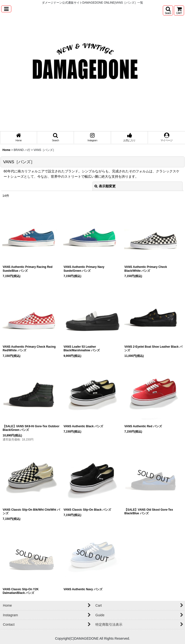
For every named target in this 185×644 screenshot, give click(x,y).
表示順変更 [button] (105, 186)
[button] (6, 9)
